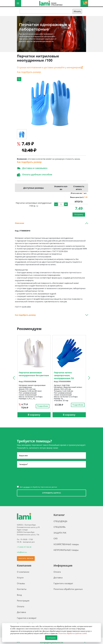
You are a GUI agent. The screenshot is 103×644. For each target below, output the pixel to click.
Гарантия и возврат (27, 618)
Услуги (20, 578)
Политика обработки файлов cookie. (73, 633)
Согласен (51, 638)
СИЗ (55, 538)
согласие (26, 487)
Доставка (21, 612)
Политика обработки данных (68, 589)
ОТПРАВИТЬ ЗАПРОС (52, 493)
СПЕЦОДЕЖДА (60, 521)
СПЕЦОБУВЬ (60, 527)
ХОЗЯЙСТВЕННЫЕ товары (66, 544)
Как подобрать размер (29, 72)
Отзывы (21, 583)
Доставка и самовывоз (32, 168)
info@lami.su (22, 552)
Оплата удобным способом (35, 175)
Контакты (22, 589)
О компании (23, 572)
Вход (19, 595)
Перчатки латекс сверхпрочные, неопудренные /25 (64, 375)
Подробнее (43, 406)
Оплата (21, 606)
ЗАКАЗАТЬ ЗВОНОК (26, 558)
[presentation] (14, 378)
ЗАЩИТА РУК (60, 533)
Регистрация (23, 601)
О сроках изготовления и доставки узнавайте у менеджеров (50, 67)
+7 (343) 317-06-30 (24, 547)
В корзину (79, 214)
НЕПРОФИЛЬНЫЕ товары (66, 550)
